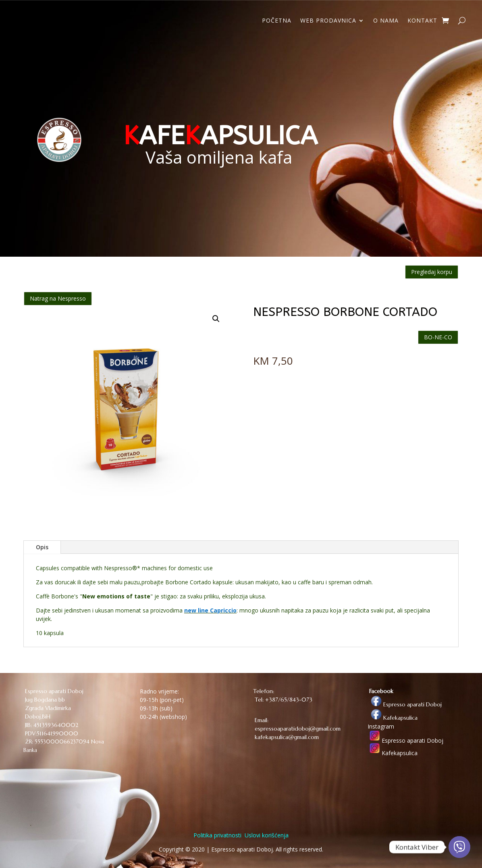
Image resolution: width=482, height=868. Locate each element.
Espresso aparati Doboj (405, 704)
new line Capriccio (210, 610)
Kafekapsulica (393, 718)
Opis (42, 547)
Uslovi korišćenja (266, 835)
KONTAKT (422, 21)
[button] (216, 319)
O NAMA (386, 21)
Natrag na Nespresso (58, 298)
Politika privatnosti (217, 835)
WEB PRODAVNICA (328, 21)
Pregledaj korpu (432, 272)
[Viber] (459, 847)
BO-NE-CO (438, 337)
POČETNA (277, 21)
